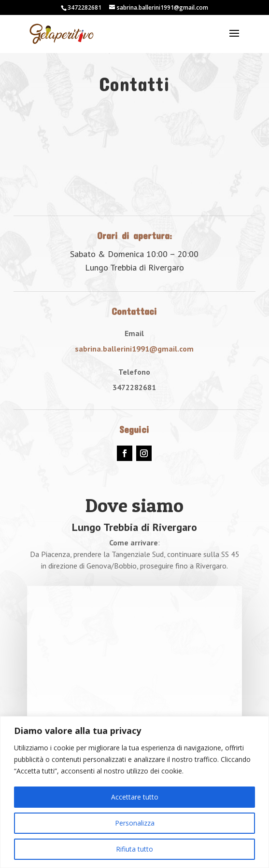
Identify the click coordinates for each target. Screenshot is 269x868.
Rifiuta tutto (134, 849)
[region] (134, 792)
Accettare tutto (135, 797)
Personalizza (135, 823)
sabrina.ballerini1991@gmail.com (134, 349)
